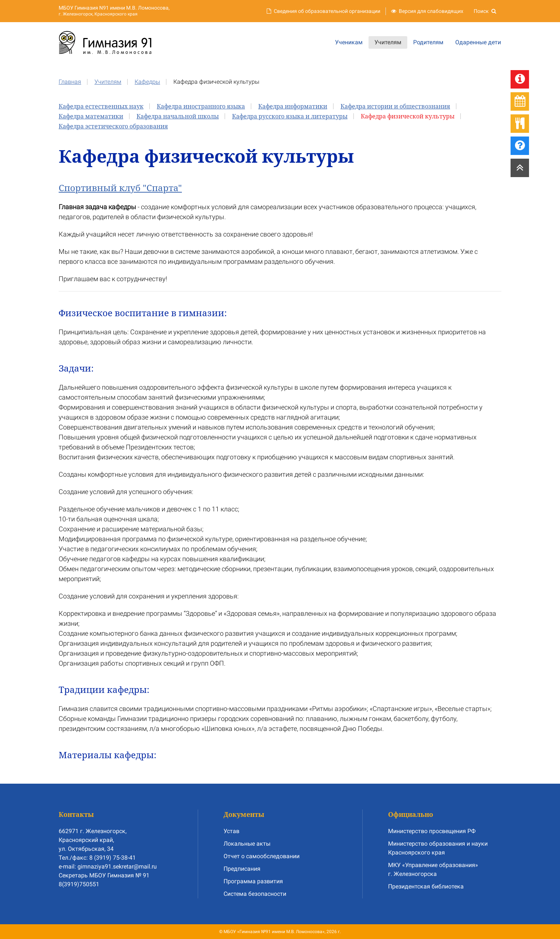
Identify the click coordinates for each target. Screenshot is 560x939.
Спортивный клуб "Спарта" (120, 188)
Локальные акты (247, 844)
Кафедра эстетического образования (113, 126)
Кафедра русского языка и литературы (290, 116)
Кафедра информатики (293, 106)
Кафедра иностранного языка (201, 106)
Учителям (388, 42)
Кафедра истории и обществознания (395, 106)
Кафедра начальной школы (178, 116)
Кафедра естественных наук (101, 106)
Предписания (242, 869)
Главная (70, 82)
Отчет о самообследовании (262, 856)
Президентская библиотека (426, 886)
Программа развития (253, 881)
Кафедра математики (91, 116)
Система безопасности (255, 894)
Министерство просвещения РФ (432, 831)
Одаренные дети (478, 42)
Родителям (428, 42)
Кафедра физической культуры (408, 116)
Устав (231, 831)
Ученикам (349, 42)
